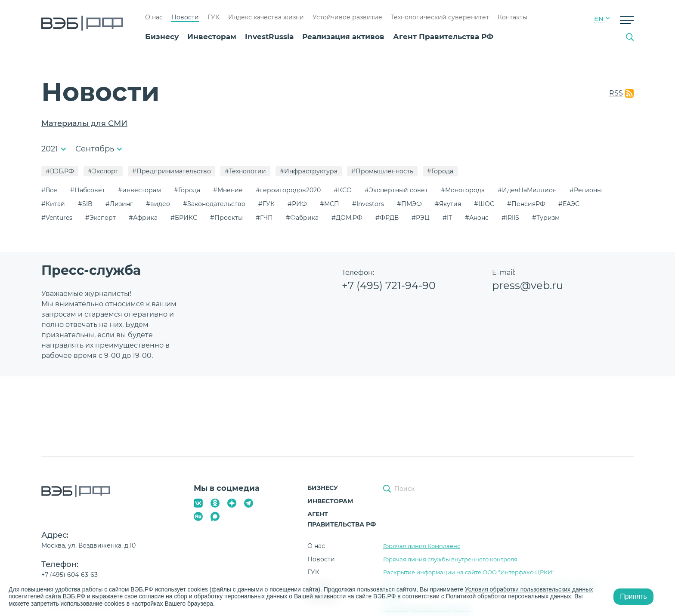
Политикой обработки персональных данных (509, 596)
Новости (185, 17)
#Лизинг (119, 204)
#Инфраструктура (309, 171)
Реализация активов (343, 37)
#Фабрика (302, 218)
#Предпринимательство (172, 171)
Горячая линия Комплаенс (422, 546)
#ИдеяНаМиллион (527, 190)
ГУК (214, 17)
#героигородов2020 (288, 190)
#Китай (53, 204)
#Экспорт (103, 171)
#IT (447, 218)
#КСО (343, 190)
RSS (616, 93)
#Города (440, 171)
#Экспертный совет (396, 190)
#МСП (330, 204)
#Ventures (57, 218)
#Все (49, 190)
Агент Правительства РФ (443, 37)
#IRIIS (510, 218)
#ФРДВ (387, 218)
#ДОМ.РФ (347, 218)
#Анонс (477, 218)
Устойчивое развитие (347, 17)
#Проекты (226, 218)
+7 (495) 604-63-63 (70, 575)
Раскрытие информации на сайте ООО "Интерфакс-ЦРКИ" (469, 572)
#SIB (85, 204)
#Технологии (245, 171)
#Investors (368, 204)
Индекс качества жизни (266, 17)
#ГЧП (264, 218)
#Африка (143, 218)
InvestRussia (269, 37)
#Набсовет (88, 190)
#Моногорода (463, 190)
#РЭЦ (421, 218)
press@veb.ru (528, 285)
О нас (154, 17)
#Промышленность (382, 171)
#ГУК (266, 204)
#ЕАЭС (569, 204)
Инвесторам (212, 37)
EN (599, 19)
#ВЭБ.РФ (60, 171)
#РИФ (297, 204)
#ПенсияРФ (526, 204)
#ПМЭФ (409, 204)
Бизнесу (162, 37)
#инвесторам (139, 190)
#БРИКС (184, 218)
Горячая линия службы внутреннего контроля (450, 559)
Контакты (512, 17)
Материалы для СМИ (84, 123)
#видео (158, 204)
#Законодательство (214, 204)
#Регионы (586, 190)
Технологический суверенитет (440, 17)
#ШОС (484, 204)
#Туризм (546, 218)
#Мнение (228, 190)
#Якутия (448, 204)
